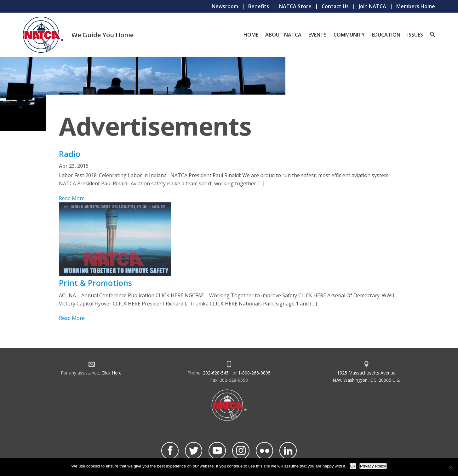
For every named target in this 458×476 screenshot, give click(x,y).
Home (251, 35)
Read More (72, 198)
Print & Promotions (95, 283)
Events (318, 35)
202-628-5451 (217, 373)
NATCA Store (295, 6)
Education (386, 35)
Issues (415, 35)
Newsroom (225, 6)
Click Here (112, 373)
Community (349, 35)
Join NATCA (372, 6)
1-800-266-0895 (254, 373)
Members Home (416, 6)
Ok (353, 466)
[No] (450, 467)
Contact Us (335, 6)
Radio (70, 154)
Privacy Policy (373, 466)
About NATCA (283, 35)
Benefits (259, 6)
